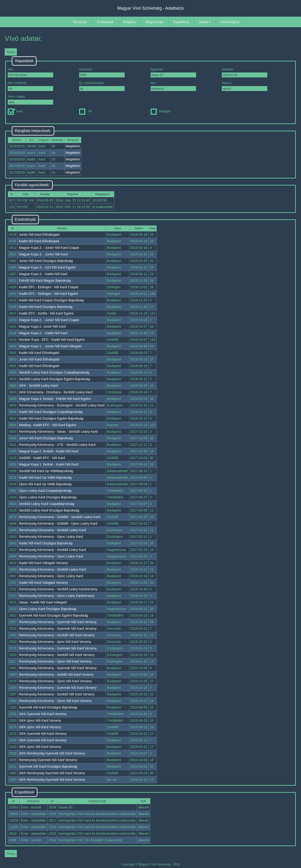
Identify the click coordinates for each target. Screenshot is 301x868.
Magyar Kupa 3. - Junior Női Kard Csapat (49, 248)
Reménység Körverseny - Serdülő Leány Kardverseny (58, 589)
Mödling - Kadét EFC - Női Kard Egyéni (48, 425)
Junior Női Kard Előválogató (39, 235)
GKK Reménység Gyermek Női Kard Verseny (52, 753)
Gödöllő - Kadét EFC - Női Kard (42, 458)
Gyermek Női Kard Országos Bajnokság (48, 707)
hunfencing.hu (230, 22)
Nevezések (80, 22)
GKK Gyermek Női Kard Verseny (43, 714)
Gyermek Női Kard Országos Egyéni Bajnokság (54, 615)
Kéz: (173, 86)
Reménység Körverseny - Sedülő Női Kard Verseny (56, 675)
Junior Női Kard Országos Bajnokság (46, 261)
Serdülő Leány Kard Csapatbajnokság (47, 504)
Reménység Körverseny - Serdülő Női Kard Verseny (57, 635)
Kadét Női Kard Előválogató (39, 353)
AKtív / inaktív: (30, 100)
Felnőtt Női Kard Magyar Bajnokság (45, 280)
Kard (15, 111)
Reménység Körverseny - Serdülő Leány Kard (52, 530)
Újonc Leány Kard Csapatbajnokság (45, 491)
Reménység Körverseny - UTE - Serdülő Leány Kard (57, 445)
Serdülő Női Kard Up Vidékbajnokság (46, 471)
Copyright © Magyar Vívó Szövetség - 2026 (150, 864)
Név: (30, 73)
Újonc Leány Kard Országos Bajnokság (48, 497)
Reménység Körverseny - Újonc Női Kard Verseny (55, 661)
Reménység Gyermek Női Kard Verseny (48, 760)
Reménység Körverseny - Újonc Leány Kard (51, 537)
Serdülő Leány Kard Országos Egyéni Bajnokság (55, 379)
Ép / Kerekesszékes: (102, 86)
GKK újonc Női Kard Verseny (40, 720)
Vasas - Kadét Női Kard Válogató (43, 602)
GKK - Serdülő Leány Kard (38, 386)
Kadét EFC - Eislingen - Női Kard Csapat (49, 287)
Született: (245, 73)
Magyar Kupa (154, 22)
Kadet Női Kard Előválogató (39, 241)
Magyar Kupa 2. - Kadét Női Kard (43, 333)
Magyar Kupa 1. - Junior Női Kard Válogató (50, 346)
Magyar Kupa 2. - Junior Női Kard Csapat (49, 320)
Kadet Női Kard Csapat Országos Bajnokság (51, 300)
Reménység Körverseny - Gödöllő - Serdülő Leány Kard (59, 517)
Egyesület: (173, 73)
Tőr (86, 111)
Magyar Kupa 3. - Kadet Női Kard (43, 274)
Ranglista (129, 22)
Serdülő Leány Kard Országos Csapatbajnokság (54, 372)
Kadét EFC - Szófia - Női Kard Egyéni (46, 313)
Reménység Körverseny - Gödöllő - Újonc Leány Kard (58, 523)
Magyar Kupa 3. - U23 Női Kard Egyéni (47, 267)
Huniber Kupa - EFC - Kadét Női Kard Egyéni (52, 340)
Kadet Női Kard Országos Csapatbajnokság (51, 412)
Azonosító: (102, 73)
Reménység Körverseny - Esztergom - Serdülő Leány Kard (62, 405)
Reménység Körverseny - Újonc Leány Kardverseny (57, 596)
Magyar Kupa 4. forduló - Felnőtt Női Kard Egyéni (55, 399)
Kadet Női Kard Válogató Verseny (43, 563)
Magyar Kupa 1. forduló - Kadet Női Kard (49, 464)
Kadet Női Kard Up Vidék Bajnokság (45, 478)
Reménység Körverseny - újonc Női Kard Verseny (55, 642)
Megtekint (73, 146)
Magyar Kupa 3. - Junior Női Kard (43, 254)
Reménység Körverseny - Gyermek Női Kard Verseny (58, 622)
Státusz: (245, 86)
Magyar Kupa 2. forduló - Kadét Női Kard (49, 451)
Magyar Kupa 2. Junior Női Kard (42, 326)
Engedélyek (181, 22)
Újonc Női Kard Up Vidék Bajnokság (45, 484)
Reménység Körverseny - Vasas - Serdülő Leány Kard (58, 432)
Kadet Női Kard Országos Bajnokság (46, 307)
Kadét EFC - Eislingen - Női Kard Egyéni (48, 294)
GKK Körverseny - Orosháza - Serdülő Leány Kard (56, 392)
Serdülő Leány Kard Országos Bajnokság (49, 510)
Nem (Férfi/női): (30, 86)
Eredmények (105, 22)
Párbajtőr (161, 111)
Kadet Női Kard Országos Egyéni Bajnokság (51, 418)
